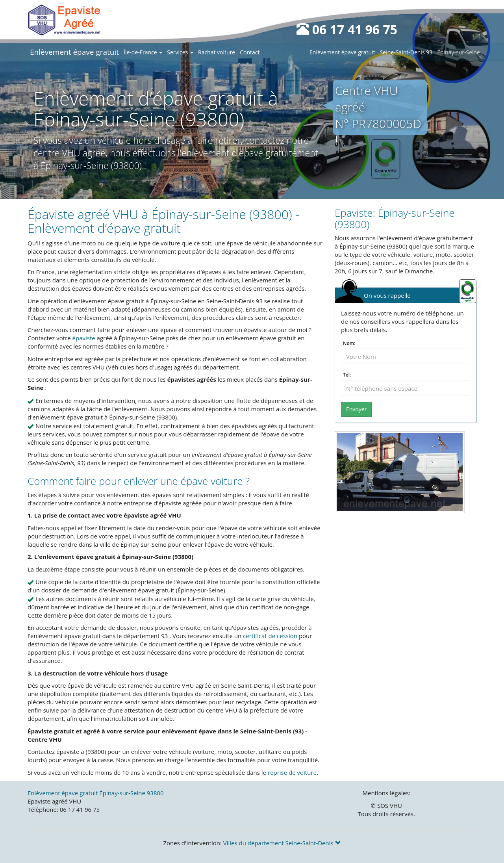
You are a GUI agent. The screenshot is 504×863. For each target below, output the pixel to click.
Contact (250, 52)
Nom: (349, 343)
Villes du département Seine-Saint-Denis (282, 843)
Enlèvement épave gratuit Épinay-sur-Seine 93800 (96, 793)
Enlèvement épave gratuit (74, 52)
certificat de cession (270, 636)
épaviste (84, 338)
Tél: (347, 375)
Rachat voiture (217, 52)
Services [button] (180, 52)
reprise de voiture (292, 772)
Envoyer (356, 409)
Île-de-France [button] (143, 52)
